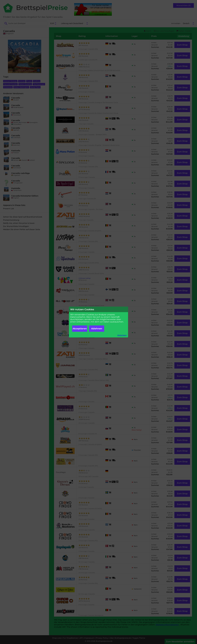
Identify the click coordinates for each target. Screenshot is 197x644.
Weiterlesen (122, 335)
